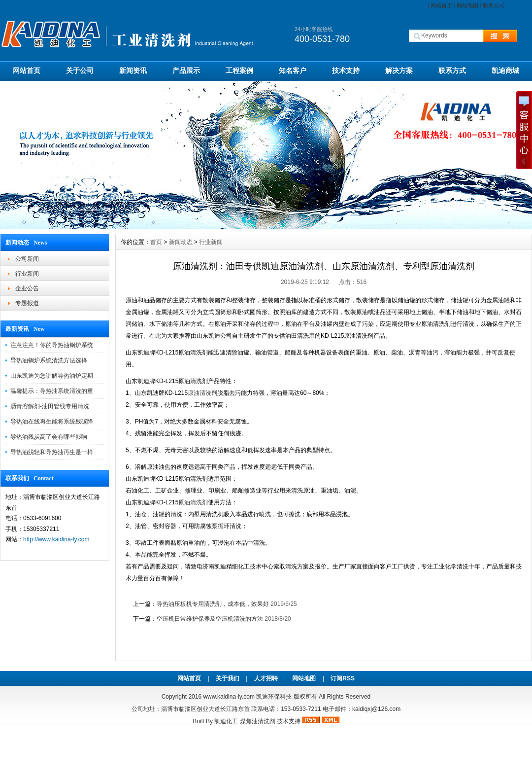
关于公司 (80, 71)
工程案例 (239, 71)
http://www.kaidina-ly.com (56, 539)
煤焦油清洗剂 (258, 721)
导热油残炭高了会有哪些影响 (49, 437)
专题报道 (27, 303)
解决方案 (399, 71)
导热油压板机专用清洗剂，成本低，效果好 (213, 604)
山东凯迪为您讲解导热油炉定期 (52, 376)
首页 (156, 242)
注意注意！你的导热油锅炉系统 (52, 345)
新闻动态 (181, 242)
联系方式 (494, 5)
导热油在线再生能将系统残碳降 (52, 422)
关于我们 (228, 678)
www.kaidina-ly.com (229, 697)
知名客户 (293, 71)
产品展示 (186, 71)
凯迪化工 (226, 721)
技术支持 (346, 71)
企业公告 (27, 288)
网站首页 (441, 5)
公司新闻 (27, 259)
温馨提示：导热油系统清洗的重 (52, 391)
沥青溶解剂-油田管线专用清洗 (50, 406)
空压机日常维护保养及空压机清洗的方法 (210, 619)
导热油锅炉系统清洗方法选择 (49, 360)
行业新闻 (27, 274)
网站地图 (467, 5)
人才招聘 (266, 678)
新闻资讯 (133, 71)
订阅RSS (343, 678)
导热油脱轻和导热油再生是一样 (52, 452)
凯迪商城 (505, 71)
